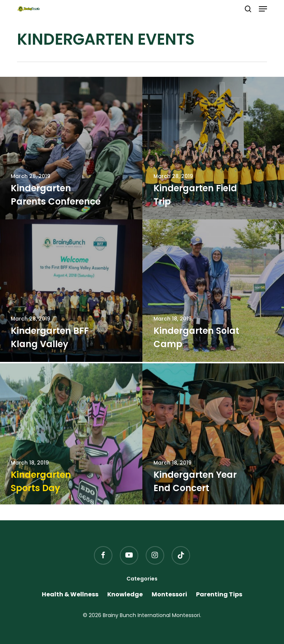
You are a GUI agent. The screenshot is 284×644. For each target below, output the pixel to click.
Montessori (169, 595)
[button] (263, 9)
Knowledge (125, 595)
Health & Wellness (70, 595)
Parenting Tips (219, 595)
